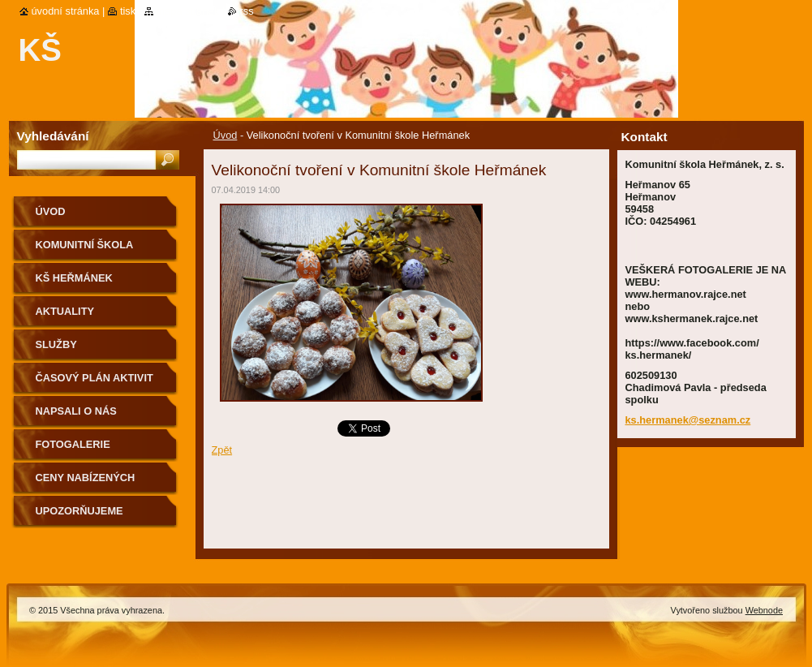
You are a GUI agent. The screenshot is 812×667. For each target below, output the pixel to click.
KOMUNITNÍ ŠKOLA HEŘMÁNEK (85, 250)
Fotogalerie (73, 444)
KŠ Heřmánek (74, 278)
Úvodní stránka (66, 11)
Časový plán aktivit (95, 378)
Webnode (764, 610)
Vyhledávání (53, 136)
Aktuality (65, 311)
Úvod (226, 135)
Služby (56, 344)
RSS (247, 11)
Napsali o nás (76, 411)
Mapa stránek (188, 11)
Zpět (222, 450)
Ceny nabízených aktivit (86, 483)
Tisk (128, 11)
